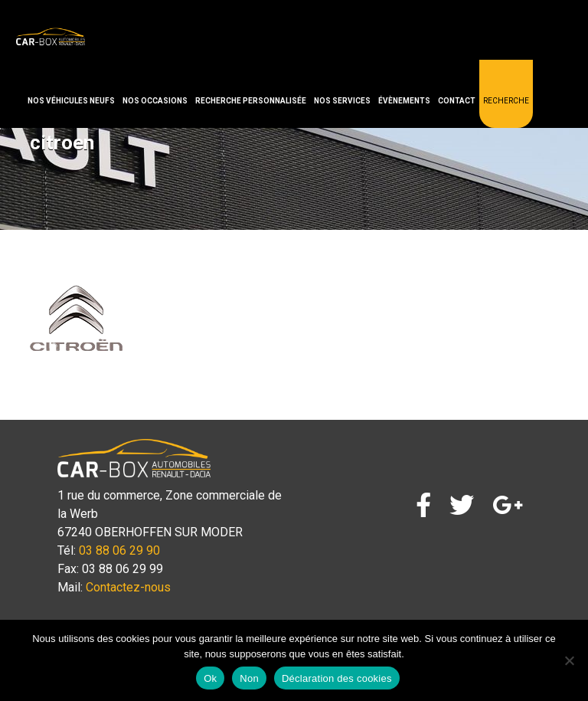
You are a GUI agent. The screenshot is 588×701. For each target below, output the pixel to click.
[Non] (569, 660)
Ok (210, 678)
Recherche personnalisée (251, 101)
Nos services (342, 101)
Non (249, 678)
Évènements (404, 101)
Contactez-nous (128, 587)
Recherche (506, 101)
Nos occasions (155, 101)
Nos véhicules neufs (71, 101)
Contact (457, 101)
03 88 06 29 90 (119, 550)
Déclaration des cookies (337, 678)
